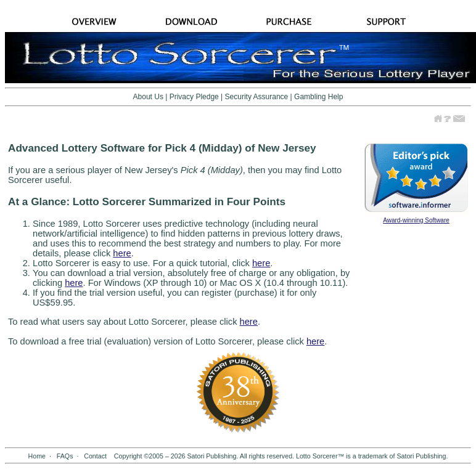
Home (37, 456)
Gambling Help (318, 97)
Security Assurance (257, 97)
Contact (95, 456)
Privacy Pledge (194, 97)
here (122, 253)
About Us (148, 97)
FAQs (65, 456)
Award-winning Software (416, 220)
